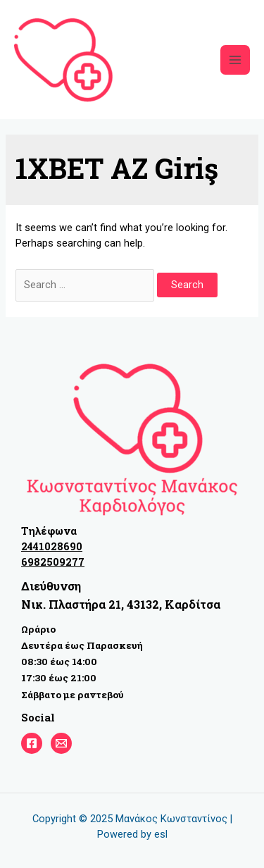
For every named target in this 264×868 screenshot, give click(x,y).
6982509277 (53, 562)
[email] (61, 743)
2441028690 (52, 546)
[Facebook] (32, 743)
